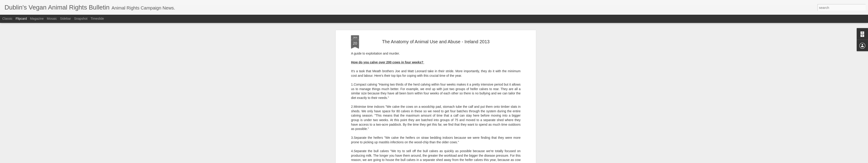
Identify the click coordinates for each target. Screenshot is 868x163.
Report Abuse (461, 161)
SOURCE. (358, 141)
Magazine (37, 19)
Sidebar (66, 19)
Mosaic (52, 19)
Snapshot (81, 19)
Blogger (448, 161)
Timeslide (97, 19)
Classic (7, 19)
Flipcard (21, 19)
